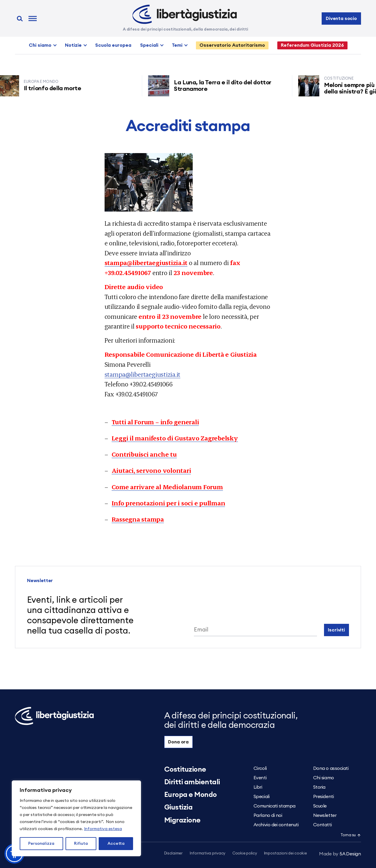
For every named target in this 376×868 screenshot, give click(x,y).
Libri (258, 787)
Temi (177, 45)
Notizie (73, 45)
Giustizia (178, 807)
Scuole (320, 806)
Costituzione (185, 770)
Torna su (351, 835)
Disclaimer (173, 853)
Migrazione (182, 820)
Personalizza (41, 844)
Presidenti (323, 797)
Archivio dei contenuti (276, 825)
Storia (319, 787)
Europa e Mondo (190, 795)
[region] (76, 818)
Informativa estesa (103, 829)
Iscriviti (336, 630)
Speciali (149, 45)
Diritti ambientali (192, 782)
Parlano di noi (268, 815)
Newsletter (325, 815)
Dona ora (178, 742)
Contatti (322, 825)
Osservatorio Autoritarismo (232, 45)
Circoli (260, 768)
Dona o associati (331, 768)
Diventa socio (341, 19)
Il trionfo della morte (56, 88)
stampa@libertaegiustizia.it (143, 374)
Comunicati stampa (275, 806)
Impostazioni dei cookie (286, 853)
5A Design (340, 854)
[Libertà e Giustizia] (185, 14)
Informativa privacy (208, 853)
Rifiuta (81, 844)
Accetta (116, 844)
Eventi (260, 778)
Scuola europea (113, 45)
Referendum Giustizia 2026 (312, 45)
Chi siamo (40, 45)
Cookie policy (245, 853)
